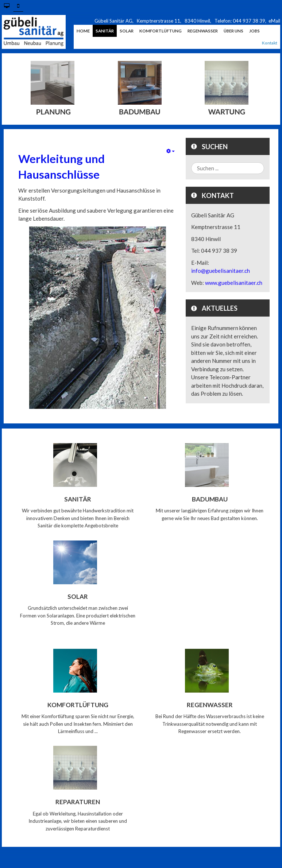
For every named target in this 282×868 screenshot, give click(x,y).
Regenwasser (210, 704)
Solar (78, 596)
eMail (274, 21)
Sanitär (78, 499)
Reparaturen (78, 802)
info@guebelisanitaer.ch (221, 271)
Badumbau (210, 499)
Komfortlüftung (78, 704)
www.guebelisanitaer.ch (234, 283)
